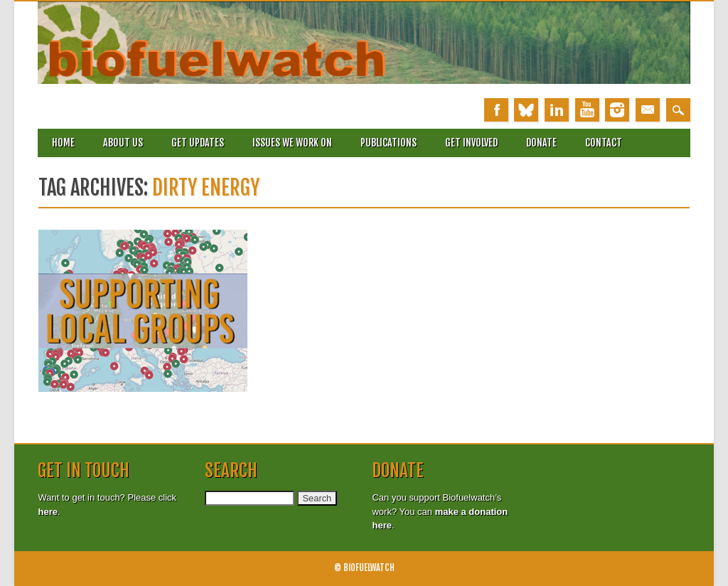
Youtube (587, 110)
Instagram (617, 110)
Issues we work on (292, 143)
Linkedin (557, 110)
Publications (389, 143)
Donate (541, 143)
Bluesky (526, 110)
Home (63, 143)
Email (648, 110)
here (47, 512)
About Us (123, 143)
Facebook (496, 110)
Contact (604, 143)
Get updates (198, 143)
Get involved (471, 143)
